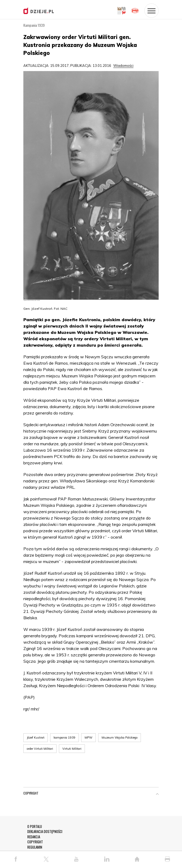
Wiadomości (123, 66)
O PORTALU (35, 826)
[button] (157, 794)
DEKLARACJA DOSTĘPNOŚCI (45, 832)
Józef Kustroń (36, 738)
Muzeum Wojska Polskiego (120, 738)
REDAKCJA (34, 837)
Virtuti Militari (72, 749)
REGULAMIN (35, 847)
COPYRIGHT (35, 842)
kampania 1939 (64, 738)
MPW (88, 738)
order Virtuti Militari (40, 749)
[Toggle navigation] (151, 11)
